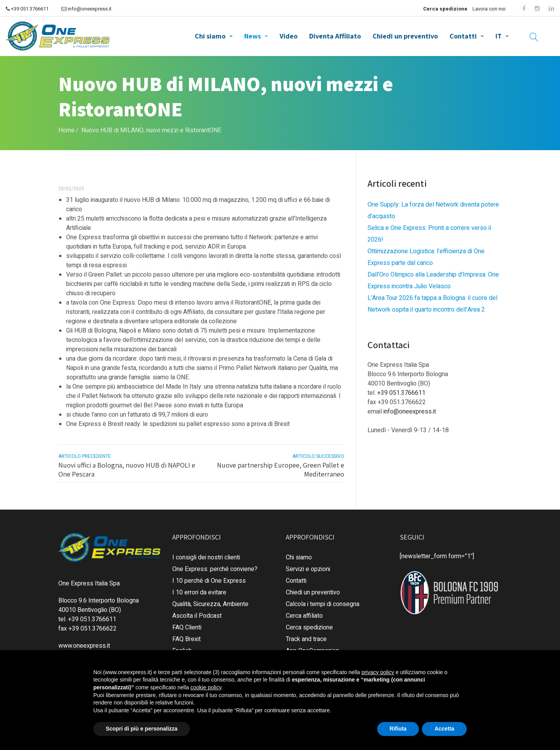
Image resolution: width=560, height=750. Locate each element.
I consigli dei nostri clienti (206, 554)
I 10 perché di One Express (209, 578)
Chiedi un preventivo (405, 35)
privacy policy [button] (378, 672)
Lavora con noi (489, 9)
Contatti (463, 35)
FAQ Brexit (186, 636)
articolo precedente (85, 454)
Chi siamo (210, 35)
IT (499, 35)
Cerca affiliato (304, 613)
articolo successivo (318, 454)
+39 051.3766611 (401, 390)
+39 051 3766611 (27, 9)
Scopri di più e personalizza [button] (142, 729)
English (182, 648)
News (253, 35)
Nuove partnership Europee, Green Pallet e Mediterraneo (281, 467)
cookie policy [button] (206, 687)
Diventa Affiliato (335, 35)
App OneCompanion (312, 648)
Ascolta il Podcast (197, 613)
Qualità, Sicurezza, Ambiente (210, 601)
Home (66, 127)
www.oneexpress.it (84, 643)
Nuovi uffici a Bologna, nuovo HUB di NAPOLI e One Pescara (127, 467)
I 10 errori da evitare (199, 589)
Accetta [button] (444, 729)
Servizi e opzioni (308, 566)
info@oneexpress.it (87, 9)
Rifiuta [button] (398, 729)
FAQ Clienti (187, 624)
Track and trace (306, 636)
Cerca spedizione (445, 9)
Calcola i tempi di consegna (323, 601)
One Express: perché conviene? (215, 566)
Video (289, 35)
